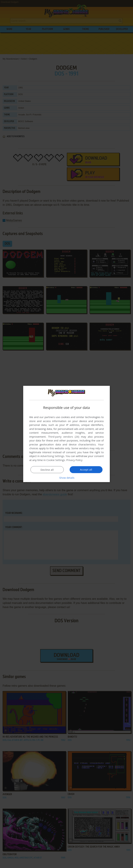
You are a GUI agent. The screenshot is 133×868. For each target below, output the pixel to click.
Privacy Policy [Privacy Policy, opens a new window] (74, 460)
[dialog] (66, 434)
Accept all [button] (86, 470)
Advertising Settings (52, 456)
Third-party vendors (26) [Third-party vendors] (64, 437)
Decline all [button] (47, 470)
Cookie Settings (56, 460)
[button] (66, 478)
